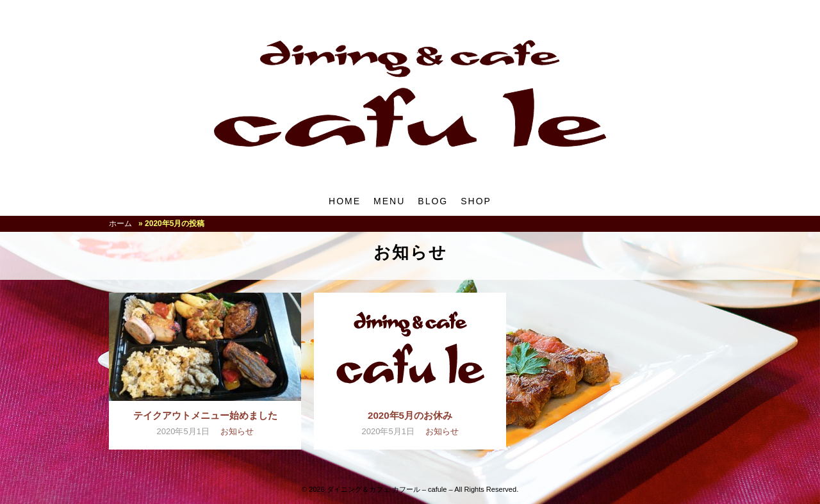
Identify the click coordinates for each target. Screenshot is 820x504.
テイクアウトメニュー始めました (205, 415)
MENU (389, 201)
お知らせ (237, 431)
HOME (345, 201)
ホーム (120, 224)
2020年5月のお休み (410, 415)
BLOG (433, 201)
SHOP (476, 201)
